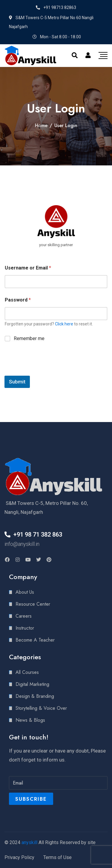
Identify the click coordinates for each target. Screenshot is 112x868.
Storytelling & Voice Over (41, 708)
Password (18, 300)
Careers (24, 616)
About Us (25, 592)
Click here (64, 324)
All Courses (27, 672)
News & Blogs (30, 720)
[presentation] (50, 372)
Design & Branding (35, 696)
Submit (17, 382)
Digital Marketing (32, 684)
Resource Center (33, 604)
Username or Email (28, 268)
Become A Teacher (35, 640)
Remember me (29, 338)
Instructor (25, 628)
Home (41, 125)
